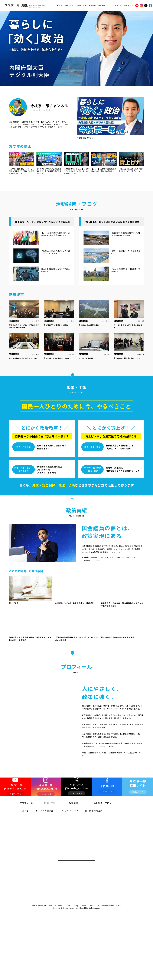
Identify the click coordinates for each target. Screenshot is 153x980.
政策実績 (92, 5)
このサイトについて (66, 851)
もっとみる (78, 371)
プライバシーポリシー (90, 942)
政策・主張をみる (78, 507)
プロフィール (70, 5)
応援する (118, 5)
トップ (59, 5)
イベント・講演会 (40, 851)
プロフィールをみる (96, 797)
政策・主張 (82, 5)
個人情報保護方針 (89, 851)
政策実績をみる (76, 674)
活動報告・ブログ (105, 5)
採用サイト (128, 5)
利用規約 (105, 942)
